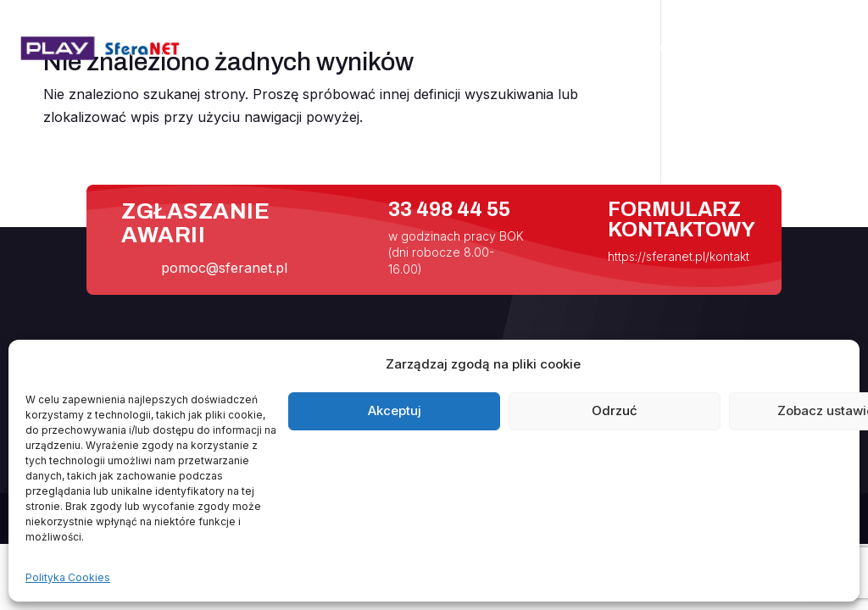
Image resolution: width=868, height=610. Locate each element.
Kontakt (823, 48)
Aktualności (491, 48)
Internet (574, 48)
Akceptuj (395, 410)
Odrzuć (615, 410)
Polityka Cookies (68, 577)
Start (418, 48)
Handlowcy (744, 48)
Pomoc (655, 48)
